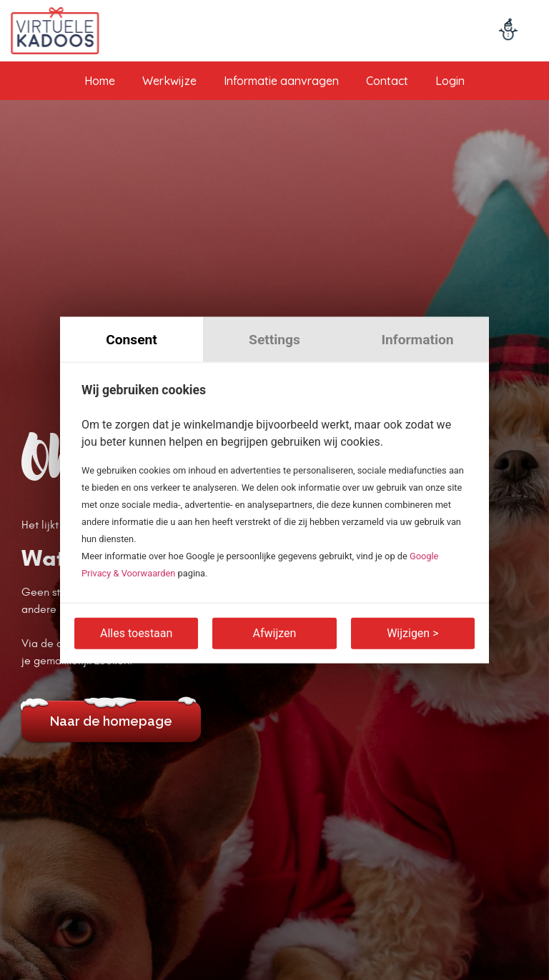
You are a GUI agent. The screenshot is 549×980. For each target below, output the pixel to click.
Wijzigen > (412, 632)
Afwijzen (275, 632)
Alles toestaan (136, 632)
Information (417, 340)
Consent (132, 340)
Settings (274, 340)
